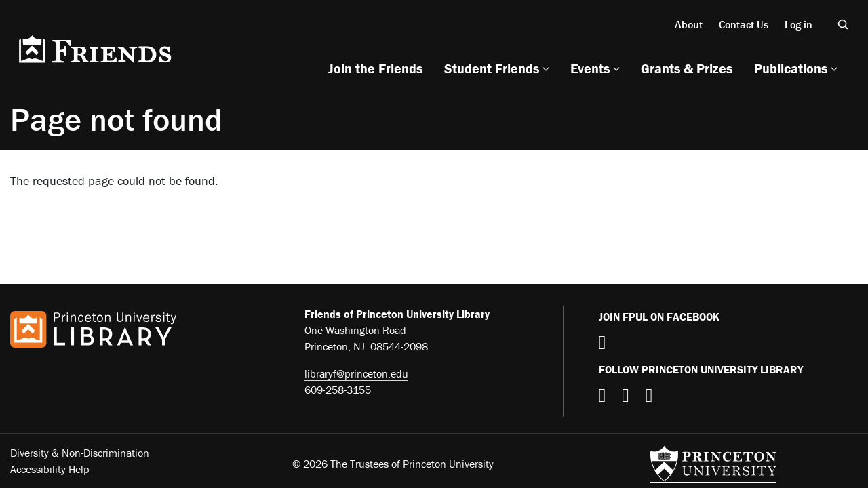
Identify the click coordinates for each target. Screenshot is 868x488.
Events (590, 68)
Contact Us (744, 24)
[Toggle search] (843, 24)
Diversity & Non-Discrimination (80, 453)
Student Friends (492, 68)
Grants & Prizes (687, 68)
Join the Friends (375, 68)
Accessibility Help (50, 469)
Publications (791, 68)
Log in (798, 24)
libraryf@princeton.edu (356, 373)
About (689, 24)
